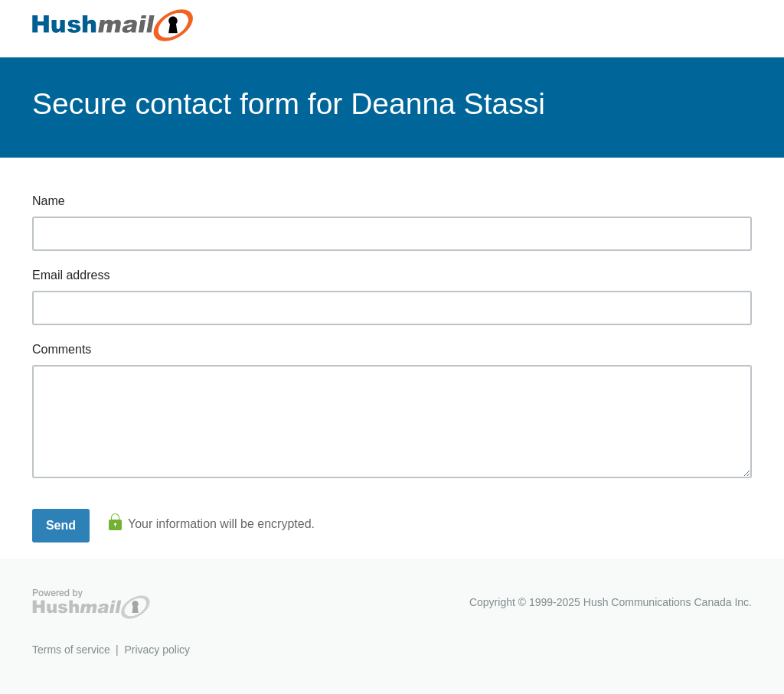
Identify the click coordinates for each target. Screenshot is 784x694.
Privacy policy (157, 650)
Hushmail (91, 604)
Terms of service (71, 650)
